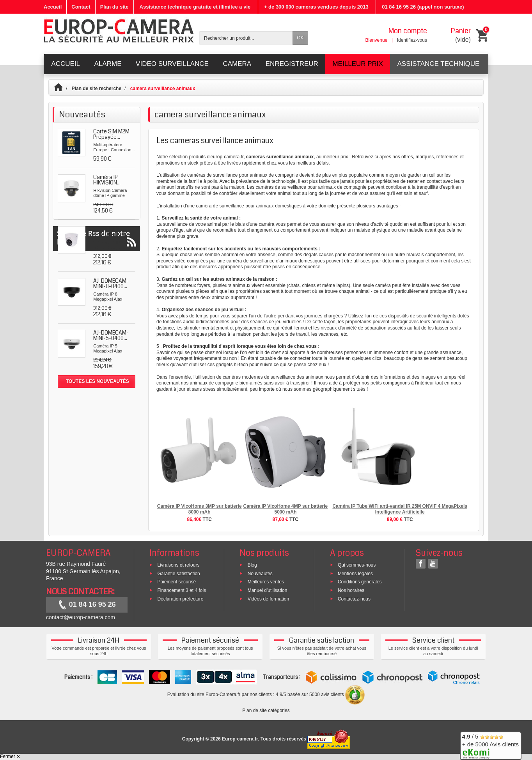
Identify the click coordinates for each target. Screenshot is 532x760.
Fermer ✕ (10, 756)
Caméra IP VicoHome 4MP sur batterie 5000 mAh (285, 509)
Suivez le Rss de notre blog (97, 410)
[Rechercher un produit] (246, 38)
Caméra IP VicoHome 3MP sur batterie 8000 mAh (199, 509)
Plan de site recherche (97, 89)
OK (300, 38)
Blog (252, 565)
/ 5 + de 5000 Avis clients (490, 745)
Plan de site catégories (266, 710)
